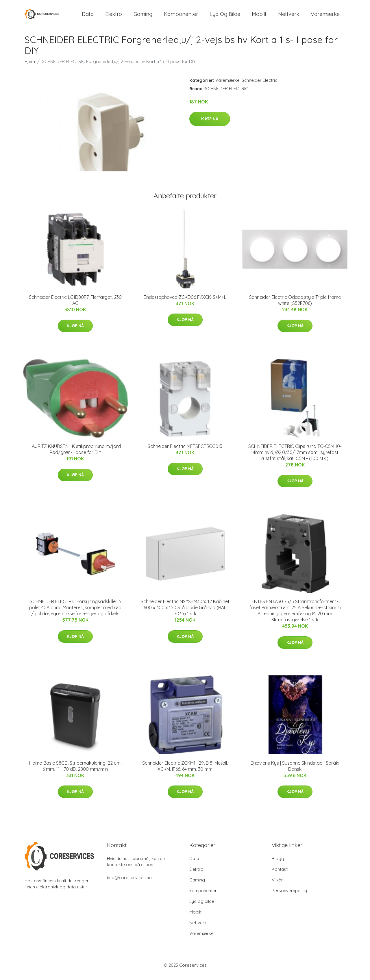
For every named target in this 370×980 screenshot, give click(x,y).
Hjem (30, 66)
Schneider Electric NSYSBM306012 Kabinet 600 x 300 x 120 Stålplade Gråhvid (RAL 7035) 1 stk (185, 613)
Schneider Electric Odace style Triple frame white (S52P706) (295, 305)
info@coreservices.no (129, 882)
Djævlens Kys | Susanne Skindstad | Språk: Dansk (295, 771)
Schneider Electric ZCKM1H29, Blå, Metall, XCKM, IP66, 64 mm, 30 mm (185, 771)
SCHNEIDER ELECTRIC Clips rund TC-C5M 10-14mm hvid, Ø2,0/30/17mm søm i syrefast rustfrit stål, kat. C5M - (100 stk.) (295, 457)
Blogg (278, 863)
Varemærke (325, 17)
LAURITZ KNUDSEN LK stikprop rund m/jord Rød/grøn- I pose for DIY (75, 454)
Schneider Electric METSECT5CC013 (185, 451)
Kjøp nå (210, 124)
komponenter (181, 17)
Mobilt (259, 17)
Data (88, 17)
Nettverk (289, 17)
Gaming (143, 17)
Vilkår (277, 885)
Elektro (114, 17)
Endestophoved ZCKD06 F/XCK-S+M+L (185, 302)
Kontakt (280, 874)
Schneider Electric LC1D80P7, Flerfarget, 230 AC (75, 305)
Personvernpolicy (289, 895)
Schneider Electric (259, 85)
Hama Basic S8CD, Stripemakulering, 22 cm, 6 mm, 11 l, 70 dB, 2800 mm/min (75, 771)
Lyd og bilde (225, 17)
